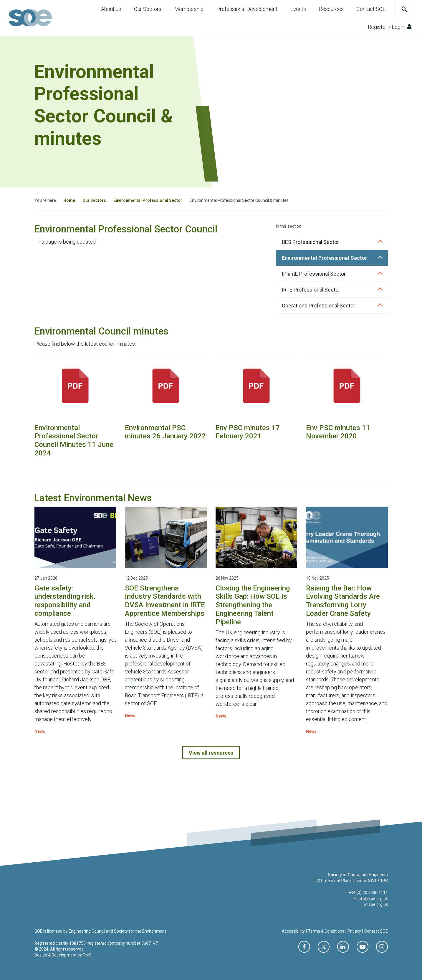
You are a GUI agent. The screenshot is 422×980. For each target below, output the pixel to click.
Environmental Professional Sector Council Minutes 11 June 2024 (74, 440)
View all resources (211, 753)
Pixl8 (87, 955)
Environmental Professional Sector (148, 200)
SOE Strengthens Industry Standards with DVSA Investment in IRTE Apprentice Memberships (165, 601)
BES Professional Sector (310, 242)
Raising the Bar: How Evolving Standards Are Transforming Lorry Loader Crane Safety (343, 601)
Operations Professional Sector (318, 306)
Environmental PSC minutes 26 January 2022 (165, 432)
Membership (189, 9)
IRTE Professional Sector (311, 290)
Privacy (354, 931)
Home (69, 200)
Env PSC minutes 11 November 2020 (338, 432)
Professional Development (247, 9)
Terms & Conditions (326, 931)
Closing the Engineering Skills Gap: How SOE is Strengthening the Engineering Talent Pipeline (253, 605)
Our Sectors (148, 9)
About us (111, 9)
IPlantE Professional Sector (314, 274)
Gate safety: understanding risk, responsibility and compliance (65, 601)
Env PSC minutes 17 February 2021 (248, 432)
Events (298, 9)
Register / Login (390, 27)
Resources (331, 9)
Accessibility (293, 931)
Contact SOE (371, 9)
